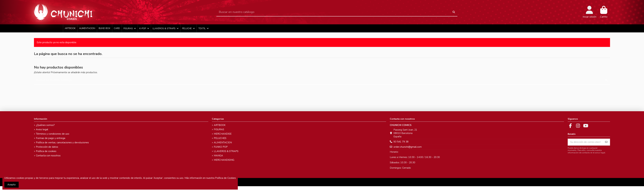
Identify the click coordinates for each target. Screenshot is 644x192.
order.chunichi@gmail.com (408, 147)
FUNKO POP (221, 147)
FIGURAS (219, 129)
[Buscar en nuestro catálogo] (454, 12)
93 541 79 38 (401, 142)
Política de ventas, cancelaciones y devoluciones (62, 143)
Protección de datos (47, 147)
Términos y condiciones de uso (53, 134)
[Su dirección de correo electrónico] (585, 142)
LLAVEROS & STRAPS (226, 151)
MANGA (218, 156)
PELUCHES (220, 138)
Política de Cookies (225, 178)
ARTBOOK (220, 125)
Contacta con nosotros (48, 156)
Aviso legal (42, 129)
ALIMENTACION (223, 143)
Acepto (12, 185)
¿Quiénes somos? (45, 125)
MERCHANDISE (223, 134)
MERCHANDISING (224, 160)
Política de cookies (46, 151)
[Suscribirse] (606, 142)
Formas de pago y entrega (51, 138)
